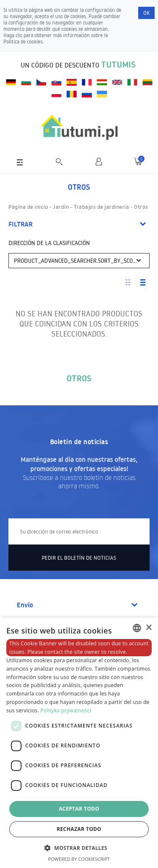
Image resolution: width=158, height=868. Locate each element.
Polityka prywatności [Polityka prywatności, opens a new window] (66, 710)
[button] (79, 848)
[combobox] (137, 628)
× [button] (149, 628)
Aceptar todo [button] (79, 809)
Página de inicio (28, 207)
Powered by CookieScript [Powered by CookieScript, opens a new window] (79, 859)
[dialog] (79, 743)
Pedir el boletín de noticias (79, 558)
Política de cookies (23, 42)
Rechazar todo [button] (79, 829)
